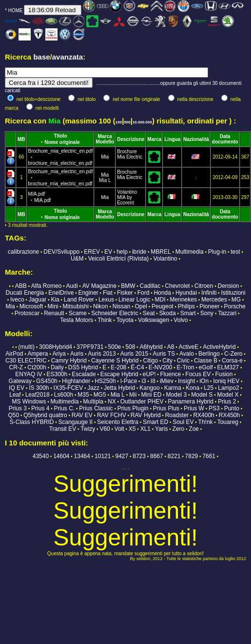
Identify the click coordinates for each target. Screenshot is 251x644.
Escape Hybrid (119, 374)
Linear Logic (134, 300)
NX (112, 402)
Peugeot (163, 306)
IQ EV (17, 388)
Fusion (224, 374)
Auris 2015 (134, 354)
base (41, 57)
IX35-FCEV (68, 388)
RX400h (203, 415)
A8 (171, 347)
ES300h (57, 374)
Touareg (228, 422)
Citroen (204, 286)
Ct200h (37, 367)
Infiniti (209, 293)
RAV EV (82, 415)
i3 (144, 381)
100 (119, 122)
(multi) (27, 347)
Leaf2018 (38, 395)
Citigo (151, 361)
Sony (207, 313)
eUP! (149, 374)
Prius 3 (18, 408)
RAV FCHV (112, 415)
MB (21, 139)
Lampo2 (228, 388)
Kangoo (149, 388)
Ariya (59, 354)
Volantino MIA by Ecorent (127, 197)
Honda (162, 293)
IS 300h (39, 388)
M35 (83, 395)
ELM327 (228, 367)
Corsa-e (232, 361)
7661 (209, 456)
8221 (174, 456)
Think (105, 320)
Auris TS (164, 354)
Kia (55, 300)
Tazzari (227, 313)
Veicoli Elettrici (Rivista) (119, 259)
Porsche (235, 306)
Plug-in (217, 252)
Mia (105, 157)
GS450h (47, 381)
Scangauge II (75, 422)
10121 (103, 456)
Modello (105, 142)
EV (108, 252)
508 (130, 347)
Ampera (38, 354)
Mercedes (214, 300)
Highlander (76, 381)
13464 (82, 456)
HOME (16, 10)
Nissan (122, 306)
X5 (132, 429)
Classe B (206, 361)
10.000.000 (142, 122)
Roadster (177, 415)
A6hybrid (151, 347)
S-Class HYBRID (32, 422)
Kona (193, 388)
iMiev (167, 381)
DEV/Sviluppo (61, 252)
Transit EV (63, 429)
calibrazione (23, 252)
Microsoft (31, 306)
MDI (160, 300)
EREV (92, 252)
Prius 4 (40, 408)
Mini (53, 306)
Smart (188, 313)
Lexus (106, 300)
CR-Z (16, 367)
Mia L (105, 180)
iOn (204, 381)
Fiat (108, 293)
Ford (144, 293)
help (122, 252)
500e (115, 347)
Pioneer (209, 306)
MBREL (161, 252)
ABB (21, 286)
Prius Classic (96, 408)
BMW (128, 286)
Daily (57, 367)
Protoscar (27, 313)
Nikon (101, 306)
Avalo (187, 354)
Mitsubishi (76, 306)
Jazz (93, 388)
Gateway (20, 381)
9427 (122, 456)
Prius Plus (166, 408)
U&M (77, 259)
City (167, 361)
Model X (228, 395)
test (235, 252)
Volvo (181, 320)
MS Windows (29, 402)
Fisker (125, 293)
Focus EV (198, 374)
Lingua (172, 139)
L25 (209, 388)
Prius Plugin (133, 408)
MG (236, 300)
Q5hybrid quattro (45, 415)
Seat (149, 313)
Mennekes (183, 300)
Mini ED (152, 395)
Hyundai (186, 293)
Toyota (125, 320)
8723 (139, 456)
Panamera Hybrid (191, 402)
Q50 (14, 415)
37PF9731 (90, 347)
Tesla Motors (77, 320)
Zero (179, 429)
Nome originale (62, 142)
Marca (105, 136)
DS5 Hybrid (83, 367)
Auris (77, 354)
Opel (141, 306)
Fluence (171, 374)
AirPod (14, 354)
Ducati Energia (25, 293)
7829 (192, 456)
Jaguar (38, 300)
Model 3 (177, 395)
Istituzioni (233, 293)
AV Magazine (99, 286)
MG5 (100, 395)
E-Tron (185, 367)
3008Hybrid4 (56, 347)
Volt (119, 429)
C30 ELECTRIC (26, 361)
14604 (61, 456)
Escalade (84, 374)
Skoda (168, 313)
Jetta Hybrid (119, 388)
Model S (202, 395)
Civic (183, 361)
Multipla (93, 402)
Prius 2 (227, 402)
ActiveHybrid (219, 347)
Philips (186, 306)
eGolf (206, 367)
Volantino (165, 259)
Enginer (88, 293)
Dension (229, 286)
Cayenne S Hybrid (115, 361)
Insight (186, 381)
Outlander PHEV (142, 402)
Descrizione (131, 139)
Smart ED (155, 422)
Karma (173, 388)
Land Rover (79, 300)
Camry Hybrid (69, 361)
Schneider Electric (115, 313)
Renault (54, 313)
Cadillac (150, 286)
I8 (153, 381)
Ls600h (64, 395)
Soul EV (183, 422)
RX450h (229, 415)
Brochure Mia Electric (130, 154)
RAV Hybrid (146, 415)
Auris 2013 (102, 354)
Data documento (225, 139)
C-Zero (233, 354)
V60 (105, 429)
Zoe (194, 429)
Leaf (15, 395)
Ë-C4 (137, 367)
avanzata (68, 57)
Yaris (161, 429)
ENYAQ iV (29, 374)
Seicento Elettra (118, 422)
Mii (133, 395)
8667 (157, 456)
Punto (232, 408)
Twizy (88, 429)
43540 (41, 456)
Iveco (17, 300)
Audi (72, 286)
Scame (78, 313)
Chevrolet (177, 286)
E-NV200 (161, 367)
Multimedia (190, 252)
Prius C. (65, 408)
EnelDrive (61, 293)
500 (127, 122)
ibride (139, 252)
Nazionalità (196, 139)
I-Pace (129, 381)
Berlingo (209, 354)
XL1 (145, 429)
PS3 (214, 408)
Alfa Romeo (47, 286)
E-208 (118, 367)
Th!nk (206, 422)
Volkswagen (154, 320)
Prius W (194, 408)
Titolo (60, 136)
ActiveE (189, 347)
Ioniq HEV (226, 381)
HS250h (105, 381)
